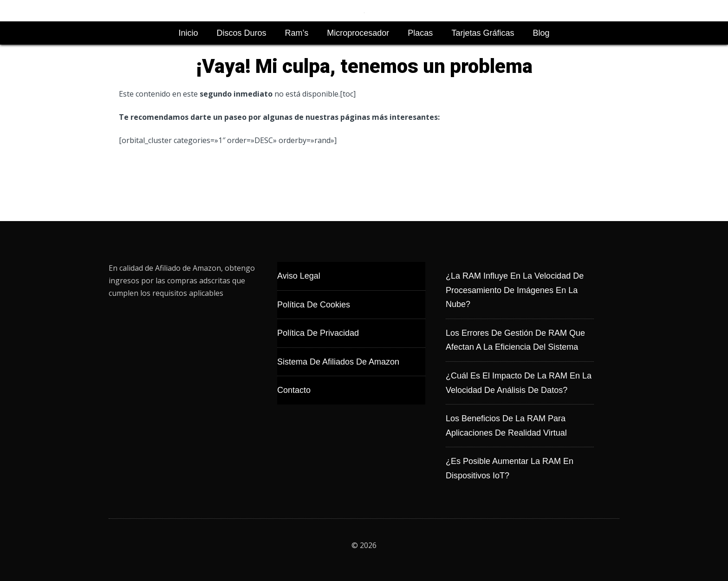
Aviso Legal (299, 276)
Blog (541, 33)
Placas (420, 33)
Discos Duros (242, 33)
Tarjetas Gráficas (483, 33)
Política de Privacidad (318, 333)
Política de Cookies (314, 305)
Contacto (294, 390)
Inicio (188, 33)
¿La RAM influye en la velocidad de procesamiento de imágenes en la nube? (515, 290)
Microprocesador (358, 33)
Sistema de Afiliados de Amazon (338, 362)
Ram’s (297, 33)
